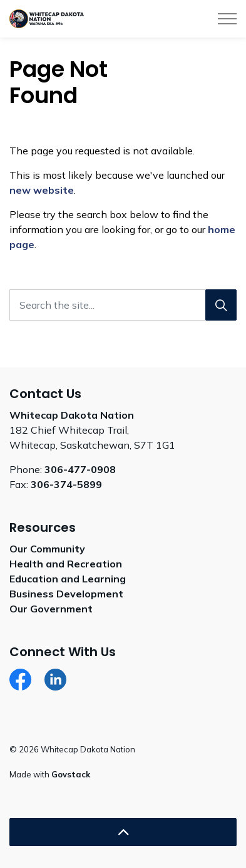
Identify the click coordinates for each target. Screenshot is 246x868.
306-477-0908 (80, 469)
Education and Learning (68, 579)
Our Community (47, 549)
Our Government (51, 609)
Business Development (66, 594)
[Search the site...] (123, 305)
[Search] (221, 305)
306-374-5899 (66, 484)
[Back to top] (123, 832)
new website (42, 190)
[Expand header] (227, 19)
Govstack (71, 774)
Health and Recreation (66, 564)
